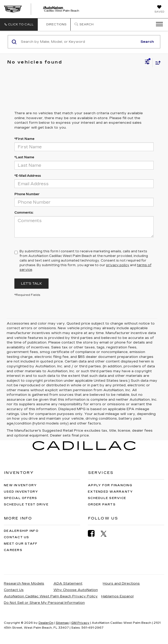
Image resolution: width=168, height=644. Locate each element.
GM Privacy (80, 623)
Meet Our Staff (21, 544)
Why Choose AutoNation (76, 590)
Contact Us (17, 537)
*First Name (24, 139)
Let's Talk (31, 284)
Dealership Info (21, 531)
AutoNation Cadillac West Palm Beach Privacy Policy (51, 596)
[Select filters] (147, 63)
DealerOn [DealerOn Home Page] (46, 623)
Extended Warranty (110, 492)
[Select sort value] (157, 63)
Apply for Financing (110, 485)
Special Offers (21, 498)
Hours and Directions (121, 584)
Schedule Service (107, 498)
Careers (13, 550)
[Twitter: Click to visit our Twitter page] (106, 534)
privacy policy (118, 265)
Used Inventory (21, 492)
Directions (54, 24)
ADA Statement (68, 584)
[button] (19, 24)
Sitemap (62, 623)
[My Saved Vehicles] (159, 9)
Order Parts (102, 505)
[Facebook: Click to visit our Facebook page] (94, 533)
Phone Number (27, 194)
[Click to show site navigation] (158, 24)
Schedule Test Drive (26, 505)
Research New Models (24, 584)
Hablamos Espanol (117, 596)
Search (147, 42)
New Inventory (20, 485)
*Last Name (24, 157)
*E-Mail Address (28, 176)
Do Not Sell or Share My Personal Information (44, 603)
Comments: (24, 213)
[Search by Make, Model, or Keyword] (78, 42)
